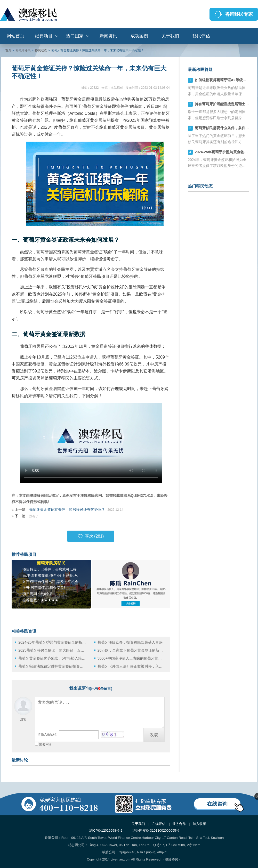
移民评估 (201, 36)
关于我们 (170, 36)
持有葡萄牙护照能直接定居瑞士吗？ (224, 104)
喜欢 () (91, 536)
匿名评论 (45, 744)
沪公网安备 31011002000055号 (156, 830)
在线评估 (159, 824)
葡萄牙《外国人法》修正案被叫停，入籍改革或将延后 (131, 666)
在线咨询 (217, 804)
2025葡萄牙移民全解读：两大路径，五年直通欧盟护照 (52, 650)
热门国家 (75, 36)
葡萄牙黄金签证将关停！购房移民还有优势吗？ (67, 509)
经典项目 (44, 36)
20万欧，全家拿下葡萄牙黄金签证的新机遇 (131, 650)
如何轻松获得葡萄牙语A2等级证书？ (224, 80)
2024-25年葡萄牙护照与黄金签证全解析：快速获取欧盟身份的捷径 (52, 642)
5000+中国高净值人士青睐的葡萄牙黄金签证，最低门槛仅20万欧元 (131, 658)
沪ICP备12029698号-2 (106, 830)
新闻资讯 (108, 36)
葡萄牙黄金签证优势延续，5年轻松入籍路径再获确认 (52, 658)
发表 (154, 735)
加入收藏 (199, 824)
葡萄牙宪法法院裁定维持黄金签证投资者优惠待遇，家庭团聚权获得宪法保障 (52, 666)
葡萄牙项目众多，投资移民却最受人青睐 (130, 642)
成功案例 (139, 36)
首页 (8, 50)
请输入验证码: (47, 734)
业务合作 (179, 824)
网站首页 (15, 36)
